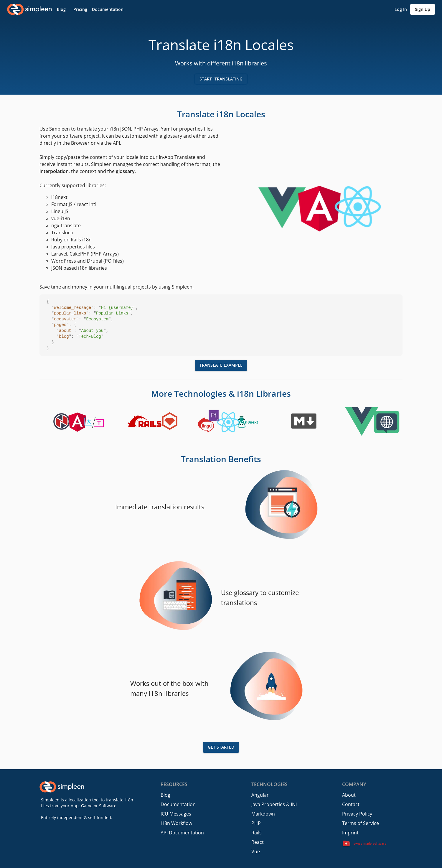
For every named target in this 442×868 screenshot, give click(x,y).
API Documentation (182, 833)
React (258, 842)
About (349, 795)
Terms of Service (361, 823)
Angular (260, 795)
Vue (256, 851)
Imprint (350, 833)
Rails (257, 833)
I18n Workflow (176, 823)
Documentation (178, 804)
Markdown (263, 814)
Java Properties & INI (274, 804)
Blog (165, 795)
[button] (61, 10)
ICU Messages (176, 814)
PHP (256, 823)
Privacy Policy (357, 814)
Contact (351, 804)
